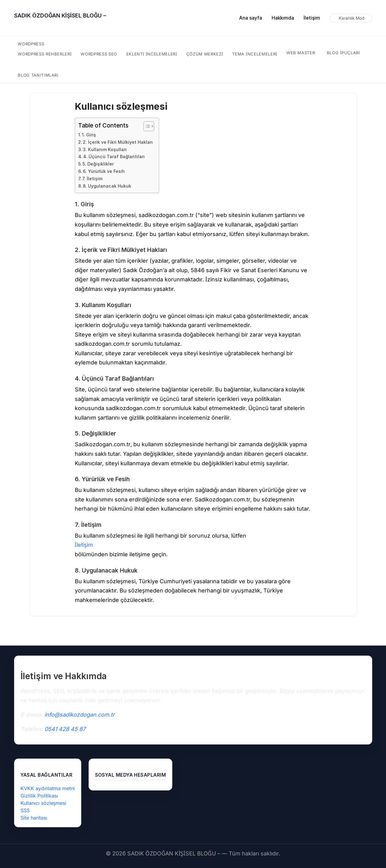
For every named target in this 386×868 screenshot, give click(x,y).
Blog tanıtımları (38, 75)
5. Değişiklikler (98, 164)
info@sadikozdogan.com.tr (80, 715)
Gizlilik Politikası (39, 796)
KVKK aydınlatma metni (48, 788)
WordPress (31, 44)
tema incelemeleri (254, 54)
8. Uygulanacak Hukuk (107, 186)
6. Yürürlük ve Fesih (104, 171)
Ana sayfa (251, 18)
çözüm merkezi (205, 54)
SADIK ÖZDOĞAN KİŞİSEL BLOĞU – (60, 15)
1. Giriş (89, 135)
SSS (25, 810)
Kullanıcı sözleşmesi (44, 803)
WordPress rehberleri (45, 54)
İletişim (312, 18)
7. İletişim (92, 179)
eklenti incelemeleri (153, 54)
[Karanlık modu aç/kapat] (351, 18)
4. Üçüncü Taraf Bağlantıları (114, 156)
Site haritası (34, 818)
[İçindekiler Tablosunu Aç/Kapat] (146, 126)
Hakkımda (283, 18)
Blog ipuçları (343, 53)
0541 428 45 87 (65, 729)
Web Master (300, 53)
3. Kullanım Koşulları (105, 149)
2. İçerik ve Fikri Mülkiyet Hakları (118, 142)
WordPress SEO (100, 54)
